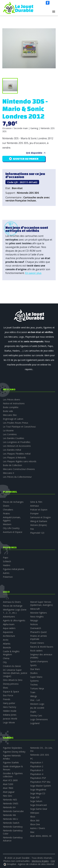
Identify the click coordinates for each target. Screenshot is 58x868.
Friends (7, 699)
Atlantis (7, 644)
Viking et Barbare (39, 521)
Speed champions (39, 661)
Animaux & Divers (12, 602)
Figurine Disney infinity (14, 752)
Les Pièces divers (12, 400)
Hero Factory (10, 707)
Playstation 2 (37, 766)
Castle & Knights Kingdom (11, 653)
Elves (5, 688)
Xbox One (35, 824)
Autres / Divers (38, 828)
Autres (6, 573)
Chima (6, 658)
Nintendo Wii (9, 815)
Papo (6, 558)
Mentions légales (40, 861)
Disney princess (11, 684)
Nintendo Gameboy (13, 827)
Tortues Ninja (37, 688)
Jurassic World (10, 719)
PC (32, 759)
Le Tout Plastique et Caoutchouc (19, 427)
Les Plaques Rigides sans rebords (20, 461)
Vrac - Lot (35, 700)
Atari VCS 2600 (10, 780)
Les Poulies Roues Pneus (16, 423)
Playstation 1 (37, 762)
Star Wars (35, 669)
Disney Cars (36, 716)
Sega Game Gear (39, 809)
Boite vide (8, 411)
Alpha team (9, 624)
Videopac (35, 813)
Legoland (35, 723)
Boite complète (11, 407)
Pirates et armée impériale (39, 637)
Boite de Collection (12, 465)
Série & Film (36, 502)
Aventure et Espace (13, 532)
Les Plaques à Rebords (14, 457)
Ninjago (34, 620)
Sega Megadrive (38, 790)
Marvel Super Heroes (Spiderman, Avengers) (41, 603)
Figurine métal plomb (14, 569)
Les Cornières (10, 434)
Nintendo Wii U (10, 819)
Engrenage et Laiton (13, 419)
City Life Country (11, 528)
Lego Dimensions (39, 719)
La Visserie (8, 430)
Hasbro (7, 565)
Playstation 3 (37, 770)
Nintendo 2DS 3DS (40, 755)
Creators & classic (12, 666)
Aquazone (8, 632)
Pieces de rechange (13, 606)
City (5, 662)
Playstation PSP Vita (40, 782)
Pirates (6, 513)
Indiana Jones (10, 715)
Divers (6, 506)
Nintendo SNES (11, 803)
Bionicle (7, 647)
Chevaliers (8, 510)
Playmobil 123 (37, 533)
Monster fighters (39, 613)
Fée (32, 529)
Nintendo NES (10, 800)
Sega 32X (35, 797)
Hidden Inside (10, 711)
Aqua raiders (9, 628)
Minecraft (35, 609)
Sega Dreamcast (39, 805)
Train (33, 692)
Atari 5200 (8, 784)
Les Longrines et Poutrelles (17, 442)
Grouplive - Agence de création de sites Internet (30, 864)
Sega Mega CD (38, 793)
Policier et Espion (39, 510)
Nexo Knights (37, 617)
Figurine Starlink (11, 762)
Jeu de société (37, 708)
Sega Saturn (36, 801)
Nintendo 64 (9, 807)
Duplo (33, 712)
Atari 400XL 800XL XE (41, 836)
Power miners (37, 643)
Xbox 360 (35, 820)
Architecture (9, 636)
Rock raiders (36, 651)
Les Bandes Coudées (14, 438)
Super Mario (36, 677)
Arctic (6, 640)
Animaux (34, 506)
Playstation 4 (37, 774)
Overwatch (36, 628)
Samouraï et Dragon (40, 517)
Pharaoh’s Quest (38, 632)
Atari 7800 (8, 788)
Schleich (7, 561)
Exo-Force (8, 695)
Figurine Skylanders (13, 748)
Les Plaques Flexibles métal (17, 454)
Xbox (33, 817)
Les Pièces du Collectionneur (17, 477)
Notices (34, 624)
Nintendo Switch (11, 823)
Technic (34, 685)
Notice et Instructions (14, 403)
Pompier (34, 513)
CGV (53, 861)
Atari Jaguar (9, 792)
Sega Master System (41, 786)
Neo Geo (8, 796)
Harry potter (9, 703)
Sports (33, 665)
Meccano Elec (10, 415)
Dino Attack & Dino (13, 680)
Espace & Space (11, 692)
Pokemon (8, 577)
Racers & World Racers (42, 647)
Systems (34, 681)
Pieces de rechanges (13, 502)
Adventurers (9, 617)
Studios (34, 673)
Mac (32, 832)
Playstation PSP (38, 778)
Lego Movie (9, 722)
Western (7, 524)
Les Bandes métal (12, 450)
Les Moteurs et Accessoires (17, 446)
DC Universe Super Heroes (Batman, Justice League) (15, 673)
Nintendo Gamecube (13, 811)
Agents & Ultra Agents (14, 620)
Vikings (34, 696)
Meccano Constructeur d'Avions (19, 469)
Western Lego (37, 704)
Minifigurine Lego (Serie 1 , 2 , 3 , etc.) (15, 611)
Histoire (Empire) (39, 525)
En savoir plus (33, 273)
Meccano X (9, 473)
